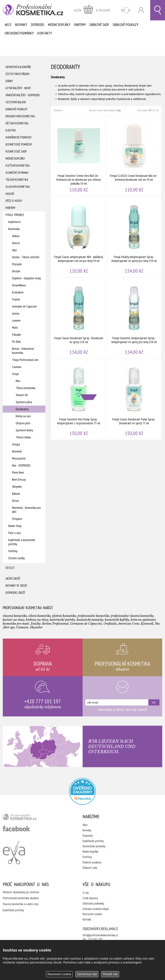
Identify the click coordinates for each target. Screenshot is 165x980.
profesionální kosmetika (26, 818)
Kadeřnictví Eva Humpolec (14, 852)
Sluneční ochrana (17, 173)
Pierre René (18, 472)
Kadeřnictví (14, 222)
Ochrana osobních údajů (96, 909)
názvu (99, 110)
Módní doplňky (59, 25)
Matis (15, 328)
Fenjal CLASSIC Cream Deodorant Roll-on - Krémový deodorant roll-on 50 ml (134, 156)
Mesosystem (19, 458)
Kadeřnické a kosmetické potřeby (22, 542)
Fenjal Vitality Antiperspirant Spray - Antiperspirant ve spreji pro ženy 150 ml (134, 237)
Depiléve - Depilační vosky (26, 278)
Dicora (15, 501)
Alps (14, 250)
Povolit (110, 974)
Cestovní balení (16, 102)
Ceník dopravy (90, 898)
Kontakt (87, 919)
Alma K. (16, 243)
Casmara (17, 367)
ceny (119, 110)
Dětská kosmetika (17, 123)
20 (150, 110)
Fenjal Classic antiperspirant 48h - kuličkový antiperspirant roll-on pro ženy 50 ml (79, 237)
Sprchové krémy (24, 430)
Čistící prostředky (18, 74)
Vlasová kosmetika (18, 187)
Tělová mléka (23, 437)
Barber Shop (15, 526)
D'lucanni (17, 264)
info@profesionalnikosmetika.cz (100, 935)
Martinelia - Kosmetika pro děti (26, 510)
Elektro (11, 130)
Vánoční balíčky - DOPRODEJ (23, 95)
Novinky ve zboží (16, 586)
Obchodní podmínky (19, 33)
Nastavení (59, 974)
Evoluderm (18, 292)
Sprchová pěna (24, 402)
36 (157, 110)
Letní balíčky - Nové (18, 88)
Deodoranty (22, 409)
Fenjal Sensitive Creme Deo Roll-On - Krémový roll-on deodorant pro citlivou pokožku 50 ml (79, 156)
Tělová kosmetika (17, 180)
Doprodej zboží (15, 593)
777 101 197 (95, 939)
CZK (126, 10)
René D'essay (19, 480)
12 (154, 110)
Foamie (16, 299)
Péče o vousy (14, 201)
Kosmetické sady (16, 151)
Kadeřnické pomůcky (19, 137)
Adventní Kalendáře (18, 67)
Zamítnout (87, 974)
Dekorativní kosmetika (20, 116)
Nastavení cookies (92, 914)
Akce (8, 25)
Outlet (10, 568)
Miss (18, 381)
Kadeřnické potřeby (93, 841)
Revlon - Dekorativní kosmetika (23, 351)
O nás (86, 893)
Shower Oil (22, 395)
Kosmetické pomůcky (19, 144)
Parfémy (80, 25)
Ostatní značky (16, 558)
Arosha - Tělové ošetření (26, 257)
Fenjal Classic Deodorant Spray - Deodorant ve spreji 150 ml (79, 318)
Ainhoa (16, 236)
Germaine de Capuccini (24, 306)
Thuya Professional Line (25, 360)
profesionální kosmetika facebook (16, 829)
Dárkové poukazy (126, 25)
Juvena (16, 313)
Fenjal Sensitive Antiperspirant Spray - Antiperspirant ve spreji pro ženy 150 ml (134, 318)
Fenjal (15, 374)
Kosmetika (14, 229)
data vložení (109, 110)
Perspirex (17, 519)
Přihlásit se (141, 10)
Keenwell (17, 451)
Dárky (9, 81)
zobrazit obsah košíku (92, 10)
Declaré (16, 271)
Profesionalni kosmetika (82, 791)
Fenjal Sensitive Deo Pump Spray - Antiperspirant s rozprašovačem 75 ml (79, 399)
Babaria (16, 494)
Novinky (21, 25)
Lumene (16, 320)
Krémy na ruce (23, 416)
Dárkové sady (99, 25)
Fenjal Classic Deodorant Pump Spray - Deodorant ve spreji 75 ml (134, 399)
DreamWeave (19, 285)
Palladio (16, 335)
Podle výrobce (15, 215)
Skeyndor (17, 487)
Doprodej (38, 25)
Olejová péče (23, 423)
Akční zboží (13, 579)
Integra (16, 444)
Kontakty (45, 33)
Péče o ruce (15, 533)
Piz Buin (16, 342)
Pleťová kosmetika (18, 166)
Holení (10, 194)
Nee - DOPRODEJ (21, 465)
